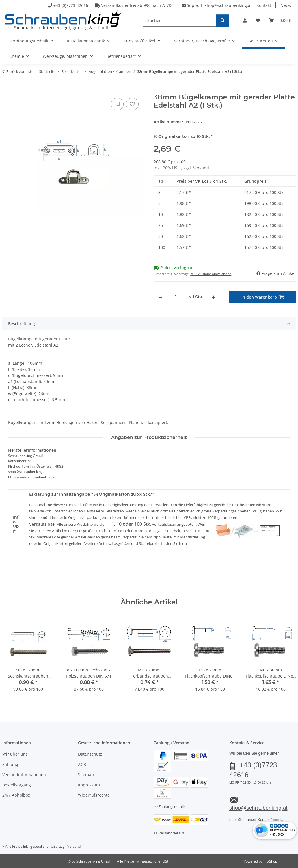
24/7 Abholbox (16, 795)
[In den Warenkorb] (7, 90)
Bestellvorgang (17, 785)
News (286, 5)
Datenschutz (90, 754)
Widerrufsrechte (94, 795)
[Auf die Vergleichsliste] (117, 104)
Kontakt (264, 5)
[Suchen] (179, 20)
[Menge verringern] (160, 297)
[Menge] (176, 297)
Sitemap (86, 774)
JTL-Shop (270, 861)
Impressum (89, 785)
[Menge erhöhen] (213, 297)
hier (182, 543)
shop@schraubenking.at (228, 5)
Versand (201, 168)
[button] (245, 20)
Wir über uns (15, 754)
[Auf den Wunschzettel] (132, 104)
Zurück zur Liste (20, 71)
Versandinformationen (24, 774)
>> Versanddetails (169, 833)
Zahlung (10, 764)
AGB (82, 764)
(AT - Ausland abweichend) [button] (211, 274)
